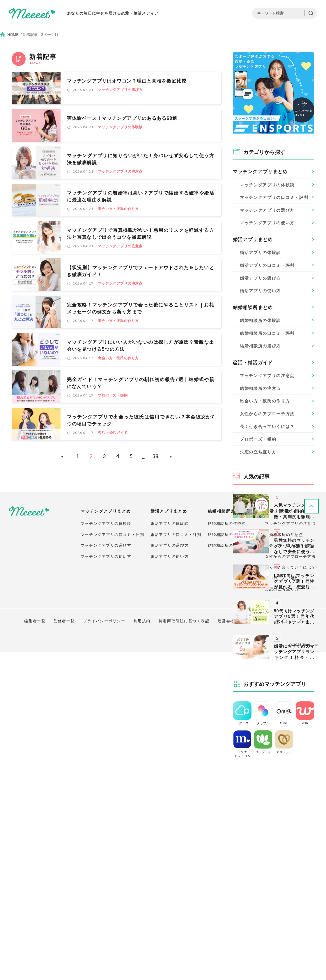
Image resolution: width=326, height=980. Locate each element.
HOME (13, 35)
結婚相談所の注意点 (260, 388)
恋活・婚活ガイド (113, 433)
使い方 (267, 223)
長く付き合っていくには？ (267, 427)
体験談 (267, 185)
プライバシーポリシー (104, 949)
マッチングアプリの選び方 (120, 90)
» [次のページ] (171, 456)
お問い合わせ (255, 949)
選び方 (267, 210)
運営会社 (226, 949)
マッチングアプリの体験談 (120, 127)
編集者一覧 (35, 949)
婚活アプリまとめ (253, 240)
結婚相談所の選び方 (227, 873)
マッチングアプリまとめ (260, 172)
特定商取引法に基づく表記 (184, 949)
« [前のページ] (62, 456)
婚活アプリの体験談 (170, 851)
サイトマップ (289, 949)
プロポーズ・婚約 (113, 395)
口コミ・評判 (274, 197)
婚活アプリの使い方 (170, 884)
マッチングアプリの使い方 (106, 884)
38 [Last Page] (155, 456)
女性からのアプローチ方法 (267, 414)
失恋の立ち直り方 (258, 452)
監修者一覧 (64, 949)
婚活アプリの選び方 (170, 873)
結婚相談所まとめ (253, 307)
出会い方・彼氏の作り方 (118, 209)
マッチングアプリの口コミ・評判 (112, 862)
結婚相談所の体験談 (227, 851)
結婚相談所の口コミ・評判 (233, 862)
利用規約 (142, 949)
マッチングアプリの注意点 (120, 171)
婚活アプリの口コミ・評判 (176, 862)
